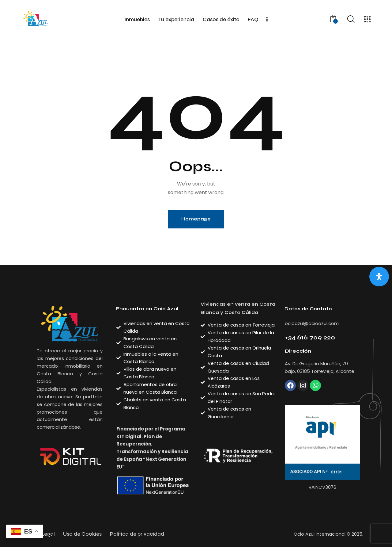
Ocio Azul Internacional (320, 534)
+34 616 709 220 (310, 337)
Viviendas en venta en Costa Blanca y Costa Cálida (238, 308)
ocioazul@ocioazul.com (312, 323)
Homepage (196, 219)
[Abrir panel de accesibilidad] (379, 277)
